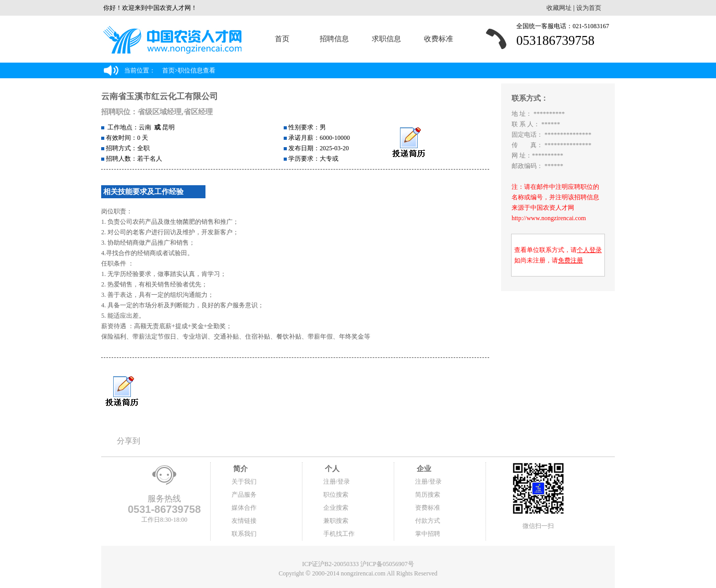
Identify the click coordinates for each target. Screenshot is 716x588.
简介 (240, 469)
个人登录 (589, 250)
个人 (332, 469)
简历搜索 (428, 495)
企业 (423, 469)
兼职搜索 (336, 521)
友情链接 (244, 521)
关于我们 (244, 482)
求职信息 (386, 39)
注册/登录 (337, 482)
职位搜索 (336, 495)
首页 (282, 39)
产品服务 (244, 495)
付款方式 (428, 521)
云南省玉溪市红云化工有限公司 (160, 96)
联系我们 (244, 534)
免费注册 (571, 260)
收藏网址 (559, 8)
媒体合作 (244, 508)
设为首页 (589, 8)
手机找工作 (339, 534)
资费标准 (428, 508)
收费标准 (439, 39)
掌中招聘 (428, 534)
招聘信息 (334, 39)
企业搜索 (336, 508)
